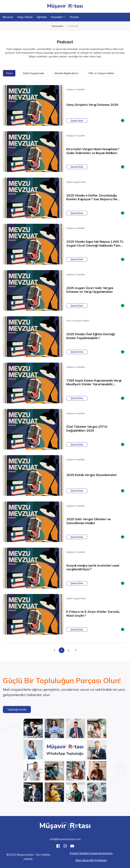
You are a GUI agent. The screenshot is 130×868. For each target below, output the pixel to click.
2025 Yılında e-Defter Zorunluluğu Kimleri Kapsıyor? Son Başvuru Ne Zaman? (92, 199)
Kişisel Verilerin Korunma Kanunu (91, 853)
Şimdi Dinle (77, 121)
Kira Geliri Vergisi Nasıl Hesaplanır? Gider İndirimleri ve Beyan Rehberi (93, 151)
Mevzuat (8, 17)
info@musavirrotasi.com (65, 839)
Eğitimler (42, 17)
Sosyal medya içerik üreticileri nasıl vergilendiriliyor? (93, 567)
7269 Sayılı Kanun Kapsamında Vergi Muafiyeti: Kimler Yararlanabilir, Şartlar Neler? (94, 384)
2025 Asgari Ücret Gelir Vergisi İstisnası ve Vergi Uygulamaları (90, 290)
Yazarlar (74, 17)
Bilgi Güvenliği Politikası (91, 860)
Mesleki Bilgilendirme (66, 73)
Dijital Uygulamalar (34, 73)
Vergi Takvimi (25, 17)
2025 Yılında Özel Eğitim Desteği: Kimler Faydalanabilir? (91, 336)
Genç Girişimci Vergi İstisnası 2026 (92, 105)
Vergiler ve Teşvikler (76, 89)
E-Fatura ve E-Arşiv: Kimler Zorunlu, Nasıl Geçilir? (93, 614)
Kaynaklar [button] (58, 17)
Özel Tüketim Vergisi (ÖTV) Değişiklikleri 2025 (87, 429)
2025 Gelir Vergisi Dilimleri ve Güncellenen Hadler (89, 521)
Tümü (9, 73)
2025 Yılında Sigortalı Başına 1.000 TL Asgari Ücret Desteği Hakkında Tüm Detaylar (95, 245)
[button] (17, 710)
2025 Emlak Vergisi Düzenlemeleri (92, 475)
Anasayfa (58, 26)
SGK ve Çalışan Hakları (101, 73)
